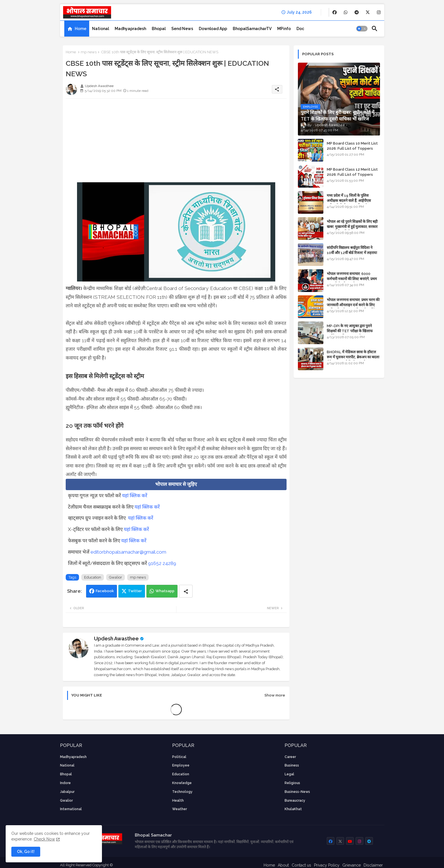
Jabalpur (67, 792)
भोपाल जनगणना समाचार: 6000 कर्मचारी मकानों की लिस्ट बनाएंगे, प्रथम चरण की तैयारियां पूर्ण (352, 279)
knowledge (182, 783)
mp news (89, 52)
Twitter (135, 591)
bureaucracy (295, 801)
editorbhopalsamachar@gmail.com (128, 552)
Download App (213, 29)
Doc (300, 29)
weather (180, 809)
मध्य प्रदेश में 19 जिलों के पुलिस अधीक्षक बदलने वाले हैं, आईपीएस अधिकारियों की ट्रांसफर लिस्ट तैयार (349, 201)
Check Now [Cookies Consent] (44, 839)
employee (181, 765)
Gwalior (116, 577)
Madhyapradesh (130, 29)
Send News (182, 29)
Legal (289, 774)
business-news (297, 792)
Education (93, 577)
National (101, 29)
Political (179, 757)
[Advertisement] (176, 143)
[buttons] (335, 12)
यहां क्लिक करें (135, 496)
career (290, 757)
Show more (275, 695)
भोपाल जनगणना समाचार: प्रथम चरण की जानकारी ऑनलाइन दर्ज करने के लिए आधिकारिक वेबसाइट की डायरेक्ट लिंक (353, 305)
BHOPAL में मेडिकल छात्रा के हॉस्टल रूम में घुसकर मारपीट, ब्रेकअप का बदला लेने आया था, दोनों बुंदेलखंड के (353, 357)
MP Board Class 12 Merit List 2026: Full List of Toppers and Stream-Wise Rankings (352, 174)
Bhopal (159, 29)
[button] (362, 29)
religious (292, 783)
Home (81, 29)
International (71, 809)
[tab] (77, 29)
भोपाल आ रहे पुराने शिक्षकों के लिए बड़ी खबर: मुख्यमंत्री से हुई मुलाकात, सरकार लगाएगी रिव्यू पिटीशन (352, 227)
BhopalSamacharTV (252, 29)
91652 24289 (162, 563)
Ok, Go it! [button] (26, 852)
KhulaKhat (293, 809)
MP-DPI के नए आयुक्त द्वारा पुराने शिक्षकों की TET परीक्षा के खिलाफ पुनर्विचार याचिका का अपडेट (350, 331)
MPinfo (284, 29)
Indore (65, 783)
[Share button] (186, 591)
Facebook (105, 591)
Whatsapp (165, 591)
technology (182, 792)
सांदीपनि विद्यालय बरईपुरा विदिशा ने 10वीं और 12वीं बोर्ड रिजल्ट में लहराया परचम (352, 253)
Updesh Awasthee (116, 639)
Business (292, 765)
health (178, 801)
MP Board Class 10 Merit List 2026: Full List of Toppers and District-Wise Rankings (352, 148)
